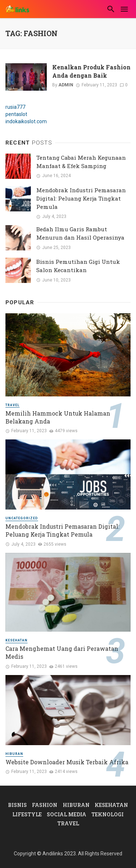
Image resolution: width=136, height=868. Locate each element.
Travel (13, 405)
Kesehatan (17, 640)
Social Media (67, 814)
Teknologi (108, 814)
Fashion (45, 805)
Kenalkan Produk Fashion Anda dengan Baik (91, 71)
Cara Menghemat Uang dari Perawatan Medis (62, 652)
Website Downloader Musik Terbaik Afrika (67, 762)
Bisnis (17, 805)
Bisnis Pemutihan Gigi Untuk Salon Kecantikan (78, 266)
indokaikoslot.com (26, 121)
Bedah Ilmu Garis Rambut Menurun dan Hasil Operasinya (80, 233)
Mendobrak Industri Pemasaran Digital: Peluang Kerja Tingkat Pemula (81, 198)
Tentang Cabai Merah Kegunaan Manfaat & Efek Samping (81, 162)
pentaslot (16, 114)
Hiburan (14, 754)
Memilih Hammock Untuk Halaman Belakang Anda (58, 417)
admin (66, 85)
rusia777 (15, 107)
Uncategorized (22, 518)
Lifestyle (27, 814)
